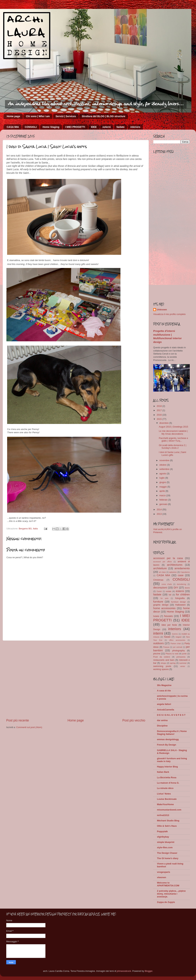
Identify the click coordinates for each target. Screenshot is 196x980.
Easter (159, 591)
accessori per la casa (168, 558)
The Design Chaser (167, 853)
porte (184, 654)
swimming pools (162, 666)
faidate (121, 127)
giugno (163, 482)
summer (183, 663)
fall (170, 595)
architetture (160, 568)
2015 (159, 419)
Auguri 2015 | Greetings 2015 (173, 427)
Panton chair (176, 644)
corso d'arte (167, 584)
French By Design (167, 745)
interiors (135, 127)
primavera (181, 657)
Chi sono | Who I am (38, 116)
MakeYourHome (165, 804)
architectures (175, 565)
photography (179, 651)
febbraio (164, 500)
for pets (164, 598)
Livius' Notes (164, 794)
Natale (167, 637)
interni (158, 633)
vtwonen (162, 877)
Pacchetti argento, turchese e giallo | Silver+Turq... (173, 440)
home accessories (164, 608)
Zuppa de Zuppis (166, 902)
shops (163, 663)
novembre (165, 460)
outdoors (158, 643)
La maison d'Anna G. (168, 783)
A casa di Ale (164, 691)
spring (173, 663)
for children (183, 594)
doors (187, 588)
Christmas (158, 580)
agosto (163, 474)
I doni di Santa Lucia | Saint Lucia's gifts (172, 454)
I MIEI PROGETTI (75, 127)
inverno (175, 634)
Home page (13, 116)
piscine (157, 654)
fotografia (180, 598)
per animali (178, 647)
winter (183, 666)
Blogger (149, 971)
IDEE (94, 127)
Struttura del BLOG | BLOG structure (104, 116)
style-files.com (165, 848)
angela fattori (164, 704)
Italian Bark (163, 772)
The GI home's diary (168, 858)
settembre (165, 469)
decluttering (182, 584)
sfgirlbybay (163, 837)
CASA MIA (13, 127)
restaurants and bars (164, 660)
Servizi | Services (66, 116)
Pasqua (166, 647)
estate (169, 591)
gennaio (164, 504)
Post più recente (18, 720)
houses (168, 616)
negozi (178, 637)
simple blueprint (166, 842)
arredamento (182, 568)
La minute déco (165, 788)
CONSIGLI (31, 127)
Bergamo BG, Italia (28, 529)
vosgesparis (164, 872)
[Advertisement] (34, 679)
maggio (163, 487)
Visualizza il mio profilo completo (169, 314)
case (181, 575)
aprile (163, 491)
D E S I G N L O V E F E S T (171, 715)
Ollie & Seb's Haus (167, 826)
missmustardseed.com (169, 810)
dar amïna (162, 720)
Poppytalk (162, 832)
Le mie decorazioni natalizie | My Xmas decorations (173, 432)
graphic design (161, 605)
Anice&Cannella (166, 710)
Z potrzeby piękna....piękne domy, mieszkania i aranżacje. (171, 894)
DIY (176, 587)
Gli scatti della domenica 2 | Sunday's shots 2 (172, 447)
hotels (156, 616)
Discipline (162, 726)
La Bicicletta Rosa (167, 778)
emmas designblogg (168, 739)
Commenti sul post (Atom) (29, 727)
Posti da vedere (162, 657)
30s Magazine (164, 685)
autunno (173, 572)
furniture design (178, 602)
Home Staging (51, 127)
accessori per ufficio (163, 562)
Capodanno (185, 572)
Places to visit (172, 654)
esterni (107, 127)
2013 (159, 514)
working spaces (161, 669)
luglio (162, 478)
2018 (159, 406)
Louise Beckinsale (167, 799)
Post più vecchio (134, 720)
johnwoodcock (124, 971)
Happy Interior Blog (167, 767)
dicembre (164, 423)
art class (162, 572)
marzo (163, 496)
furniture (158, 602)
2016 (159, 415)
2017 (159, 410)
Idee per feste (169, 625)
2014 (159, 510)
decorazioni (160, 587)
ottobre (163, 465)
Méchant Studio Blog (168, 821)
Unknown (162, 310)
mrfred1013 (163, 815)
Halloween (180, 605)
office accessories (177, 640)
